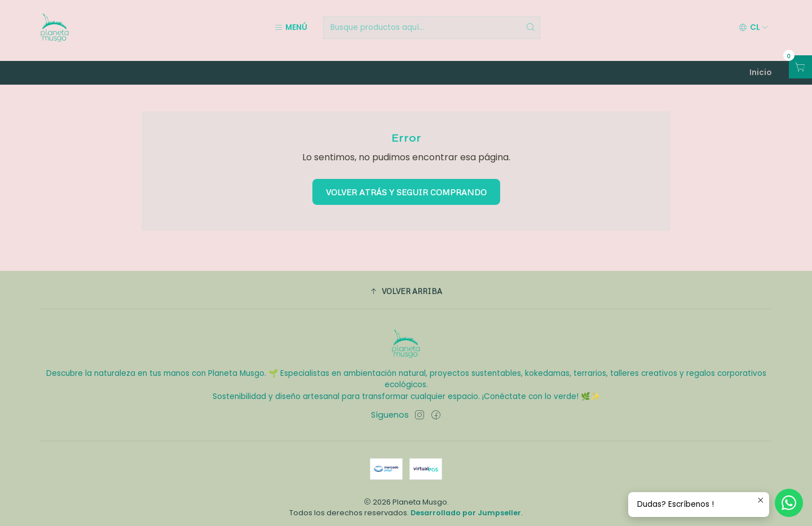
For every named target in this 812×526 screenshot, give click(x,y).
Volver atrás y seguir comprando (406, 186)
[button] (406, 286)
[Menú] (291, 28)
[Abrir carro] (800, 67)
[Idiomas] (754, 28)
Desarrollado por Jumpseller (466, 507)
